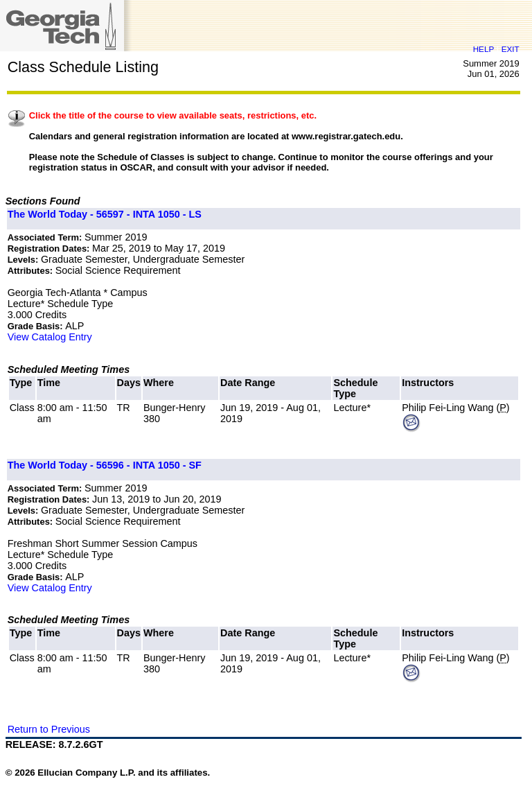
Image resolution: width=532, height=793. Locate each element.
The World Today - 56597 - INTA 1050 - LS (105, 214)
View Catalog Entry (50, 337)
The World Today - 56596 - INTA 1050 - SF (105, 465)
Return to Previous (49, 729)
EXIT (511, 49)
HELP (484, 49)
